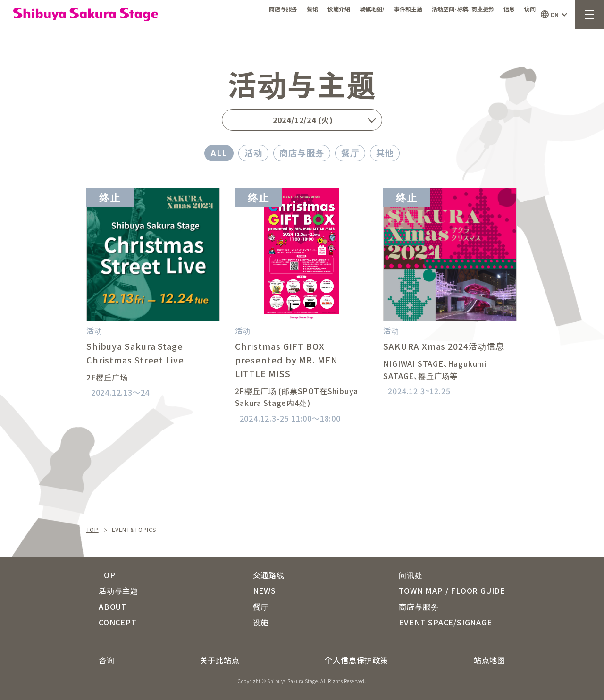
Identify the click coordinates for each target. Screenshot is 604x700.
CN (554, 14)
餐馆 (312, 9)
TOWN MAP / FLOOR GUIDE (452, 590)
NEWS (264, 590)
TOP (92, 530)
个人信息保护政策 (356, 660)
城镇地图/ (372, 9)
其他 (385, 152)
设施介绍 (339, 9)
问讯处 (411, 575)
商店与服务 (283, 9)
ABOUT (113, 607)
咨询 (107, 660)
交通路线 (269, 575)
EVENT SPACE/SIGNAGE (445, 622)
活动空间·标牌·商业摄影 (463, 9)
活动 (253, 152)
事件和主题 (408, 9)
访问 (530, 9)
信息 (509, 9)
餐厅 (350, 152)
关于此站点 (220, 660)
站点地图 (490, 660)
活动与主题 (118, 590)
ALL (219, 152)
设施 (261, 622)
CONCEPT (118, 622)
